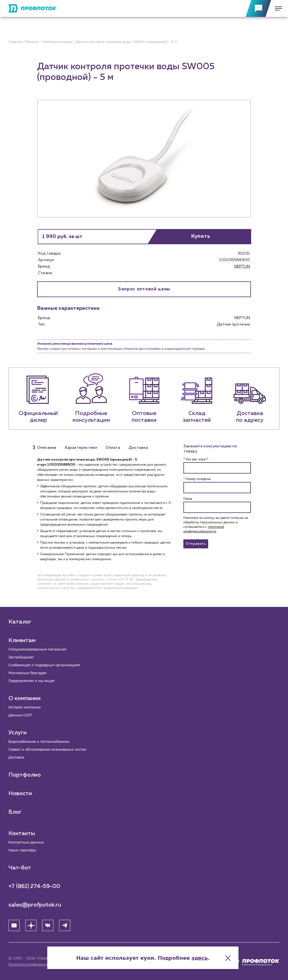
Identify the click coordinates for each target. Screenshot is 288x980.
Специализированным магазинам (37, 649)
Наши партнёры (22, 850)
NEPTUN (242, 266)
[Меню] (277, 8)
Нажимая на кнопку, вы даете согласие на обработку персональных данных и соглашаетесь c (216, 525)
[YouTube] (14, 925)
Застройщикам (21, 657)
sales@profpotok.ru (35, 905)
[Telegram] (65, 925)
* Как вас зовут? (196, 459)
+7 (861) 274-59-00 (34, 886)
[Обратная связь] (258, 8)
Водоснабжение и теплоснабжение (39, 742)
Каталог (20, 622)
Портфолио (25, 775)
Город (188, 499)
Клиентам (22, 640)
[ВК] (48, 925)
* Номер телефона (197, 479)
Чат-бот (20, 868)
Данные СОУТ (20, 715)
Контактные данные (26, 842)
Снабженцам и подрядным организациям (44, 665)
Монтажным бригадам (27, 673)
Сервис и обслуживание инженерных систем (47, 749)
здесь (201, 957)
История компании (25, 707)
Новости (20, 793)
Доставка (16, 757)
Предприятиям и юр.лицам (31, 681)
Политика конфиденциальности (36, 964)
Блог (15, 812)
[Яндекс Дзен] (31, 925)
